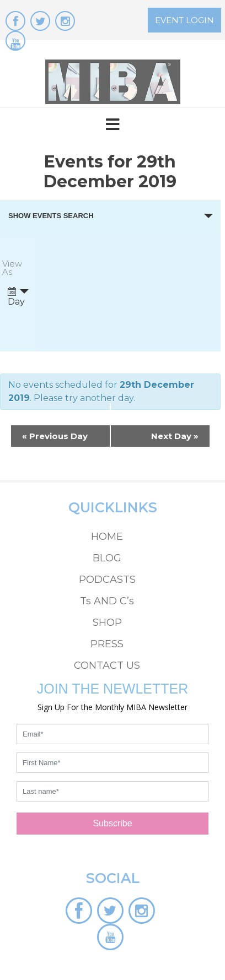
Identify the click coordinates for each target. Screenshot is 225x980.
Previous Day (55, 436)
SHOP (107, 622)
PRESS (107, 644)
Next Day (175, 436)
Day (16, 297)
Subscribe (112, 823)
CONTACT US (107, 665)
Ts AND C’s (107, 601)
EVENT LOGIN (184, 20)
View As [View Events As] (12, 268)
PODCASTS (107, 580)
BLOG (107, 558)
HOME (107, 537)
